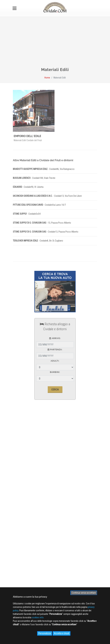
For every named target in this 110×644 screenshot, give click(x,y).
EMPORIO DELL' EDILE (27, 136)
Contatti (19, 482)
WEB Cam (20, 517)
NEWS (18, 531)
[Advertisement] (55, 43)
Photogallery (21, 522)
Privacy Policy (22, 487)
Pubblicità (20, 477)
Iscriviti (55, 549)
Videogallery (21, 526)
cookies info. (38, 617)
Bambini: (55, 372)
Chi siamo (20, 472)
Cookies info (22, 492)
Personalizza (45, 633)
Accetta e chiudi (62, 633)
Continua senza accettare (84, 593)
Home (47, 78)
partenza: (55, 350)
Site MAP (21, 496)
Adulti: (55, 361)
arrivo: (55, 338)
